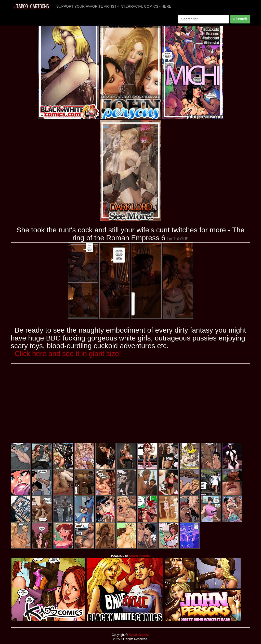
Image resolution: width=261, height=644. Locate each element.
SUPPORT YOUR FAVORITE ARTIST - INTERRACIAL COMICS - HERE (114, 6)
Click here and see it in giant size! (68, 354)
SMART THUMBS (140, 556)
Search (240, 19)
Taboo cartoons (138, 635)
